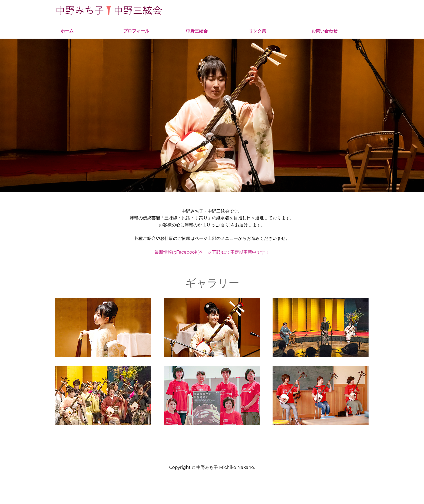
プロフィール (136, 31)
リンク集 (257, 31)
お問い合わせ (324, 31)
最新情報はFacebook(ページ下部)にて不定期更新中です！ (212, 252)
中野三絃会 (197, 31)
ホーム (67, 31)
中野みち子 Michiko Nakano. (226, 467)
